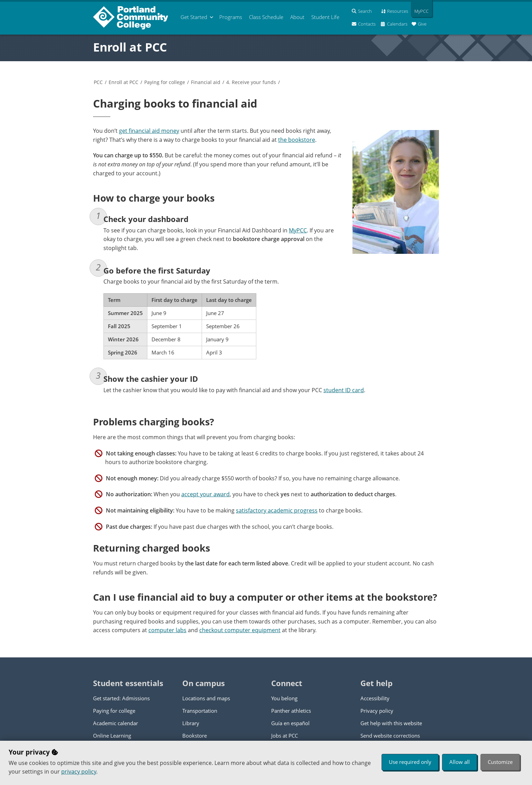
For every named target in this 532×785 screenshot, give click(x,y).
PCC (98, 82)
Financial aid (206, 82)
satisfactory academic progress (277, 510)
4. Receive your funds (251, 82)
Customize (500, 762)
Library (191, 723)
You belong (284, 698)
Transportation (200, 711)
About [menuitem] (297, 17)
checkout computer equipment (240, 630)
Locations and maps (206, 698)
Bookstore (195, 736)
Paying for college (165, 82)
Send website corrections (390, 736)
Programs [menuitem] (231, 17)
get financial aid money (149, 131)
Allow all (460, 762)
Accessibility (375, 698)
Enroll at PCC (130, 47)
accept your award (205, 494)
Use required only (410, 762)
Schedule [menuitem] (266, 17)
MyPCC (298, 230)
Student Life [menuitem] (325, 17)
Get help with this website (391, 723)
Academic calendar (116, 723)
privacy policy (79, 772)
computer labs (167, 630)
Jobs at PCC (285, 736)
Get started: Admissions (121, 698)
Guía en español (290, 723)
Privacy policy (377, 711)
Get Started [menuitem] (194, 17)
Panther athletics (291, 711)
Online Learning (112, 736)
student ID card (344, 390)
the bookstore (297, 140)
